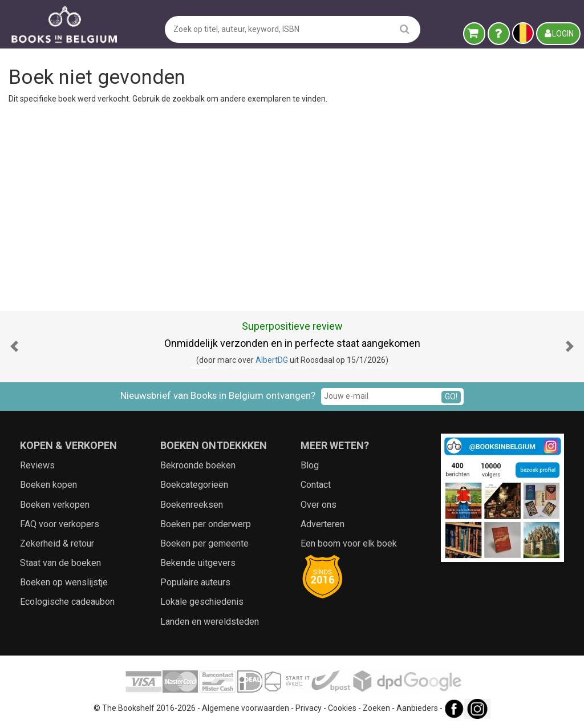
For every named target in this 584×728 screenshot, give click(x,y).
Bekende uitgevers (198, 563)
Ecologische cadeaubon (67, 602)
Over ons (319, 505)
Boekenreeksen (192, 505)
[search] (405, 29)
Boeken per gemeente (204, 543)
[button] (14, 347)
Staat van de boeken (60, 563)
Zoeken (376, 708)
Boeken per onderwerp (206, 524)
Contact (316, 485)
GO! (451, 397)
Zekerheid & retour (57, 543)
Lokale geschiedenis (202, 602)
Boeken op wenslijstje (64, 582)
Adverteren (323, 524)
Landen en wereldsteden (210, 622)
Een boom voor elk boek (349, 543)
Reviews (37, 465)
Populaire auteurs (195, 582)
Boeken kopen (48, 485)
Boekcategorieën (194, 485)
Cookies (342, 708)
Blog (310, 465)
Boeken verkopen (55, 505)
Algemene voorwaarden (246, 708)
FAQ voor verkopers (60, 524)
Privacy (309, 708)
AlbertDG (272, 360)
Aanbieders (417, 708)
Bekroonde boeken (198, 465)
